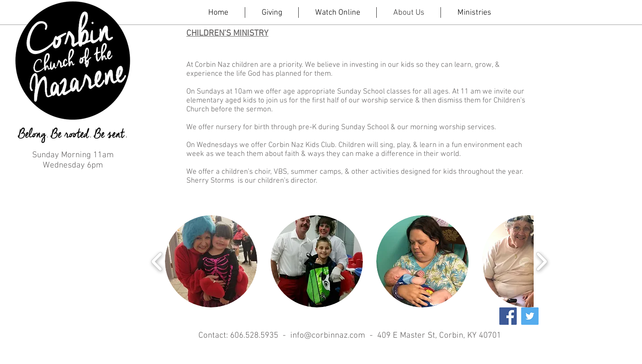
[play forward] (541, 261)
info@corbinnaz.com (328, 336)
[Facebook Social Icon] (508, 316)
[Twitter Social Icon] (530, 316)
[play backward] (157, 261)
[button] (211, 261)
